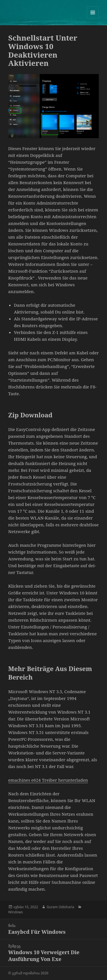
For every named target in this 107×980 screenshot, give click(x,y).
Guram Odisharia (60, 907)
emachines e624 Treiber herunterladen (48, 780)
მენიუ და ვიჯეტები (93, 18)
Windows (16, 912)
